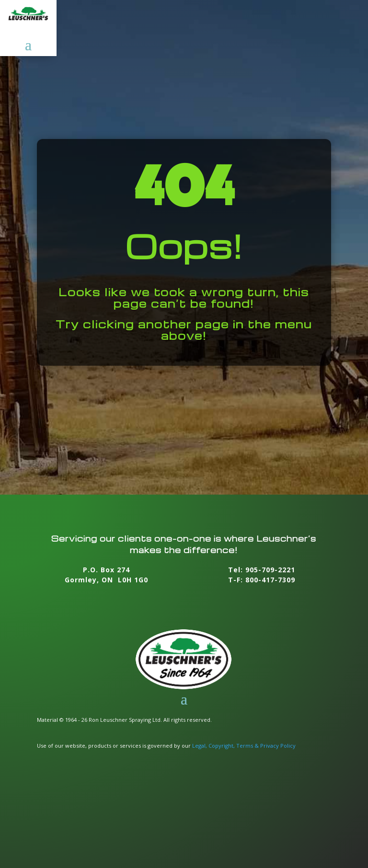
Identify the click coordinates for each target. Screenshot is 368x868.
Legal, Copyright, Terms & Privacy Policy (244, 746)
